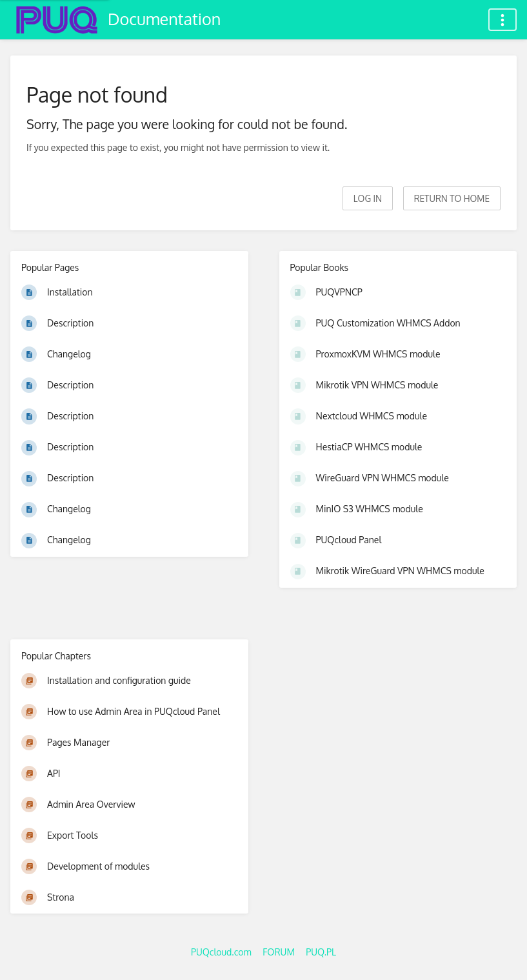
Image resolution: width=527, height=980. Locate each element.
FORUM (279, 952)
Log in (368, 198)
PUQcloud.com (221, 952)
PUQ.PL (321, 952)
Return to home (452, 198)
